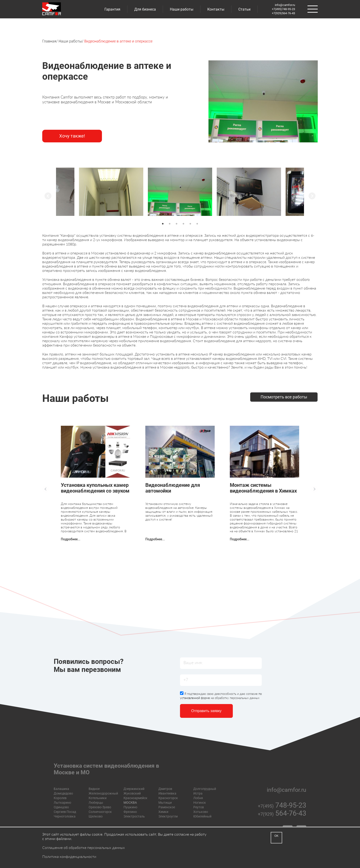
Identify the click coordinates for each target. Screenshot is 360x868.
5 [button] (190, 224)
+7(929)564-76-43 (283, 13)
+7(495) (282, 806)
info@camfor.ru (285, 5)
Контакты (216, 9)
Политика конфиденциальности (69, 856)
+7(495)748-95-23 (283, 9)
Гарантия (112, 9)
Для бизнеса (145, 9)
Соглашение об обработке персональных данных (84, 847)
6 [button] (197, 224)
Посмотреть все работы (284, 397)
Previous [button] (48, 196)
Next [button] (312, 196)
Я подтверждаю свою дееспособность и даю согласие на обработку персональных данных (221, 696)
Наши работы (182, 9)
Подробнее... (71, 539)
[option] (180, 192)
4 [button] (183, 224)
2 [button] (170, 224)
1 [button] (163, 224)
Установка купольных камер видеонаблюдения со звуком (95, 488)
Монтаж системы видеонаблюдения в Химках (263, 488)
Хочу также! (72, 136)
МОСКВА (130, 803)
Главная (49, 41)
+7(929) (282, 814)
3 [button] (177, 224)
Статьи (244, 9)
